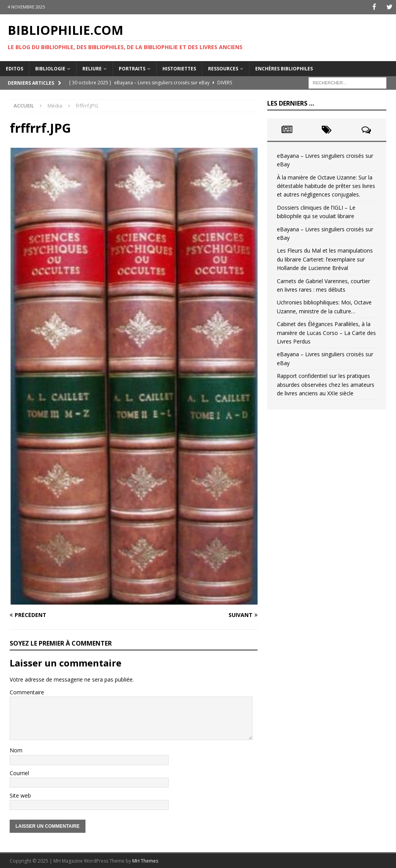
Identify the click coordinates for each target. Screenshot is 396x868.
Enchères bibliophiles (284, 68)
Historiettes (179, 68)
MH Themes (145, 860)
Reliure (92, 68)
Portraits (132, 68)
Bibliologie (50, 68)
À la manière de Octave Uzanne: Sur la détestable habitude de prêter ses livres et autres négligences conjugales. (326, 185)
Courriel (19, 772)
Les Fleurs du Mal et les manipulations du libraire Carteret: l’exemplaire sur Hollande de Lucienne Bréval (325, 259)
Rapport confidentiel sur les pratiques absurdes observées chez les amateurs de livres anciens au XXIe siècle (326, 384)
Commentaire (27, 691)
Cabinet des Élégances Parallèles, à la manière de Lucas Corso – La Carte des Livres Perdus (326, 332)
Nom (16, 750)
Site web (20, 795)
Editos (15, 68)
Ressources (223, 68)
